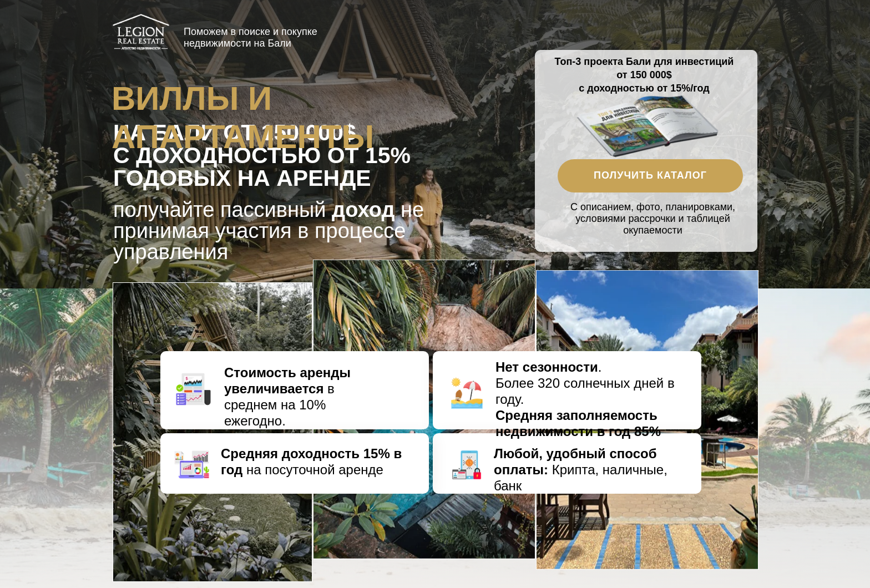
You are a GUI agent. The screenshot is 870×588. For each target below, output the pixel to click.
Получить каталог (650, 175)
